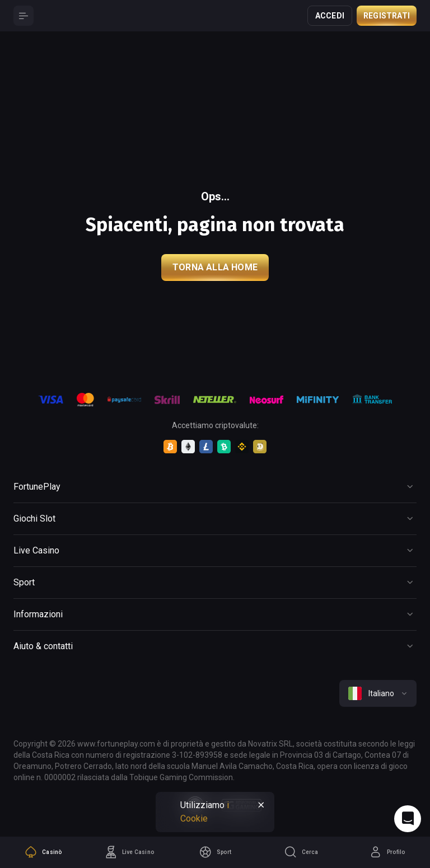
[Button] (24, 16)
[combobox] (378, 693)
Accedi (330, 16)
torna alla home (215, 267)
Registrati (387, 16)
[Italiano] (378, 693)
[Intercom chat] (408, 819)
